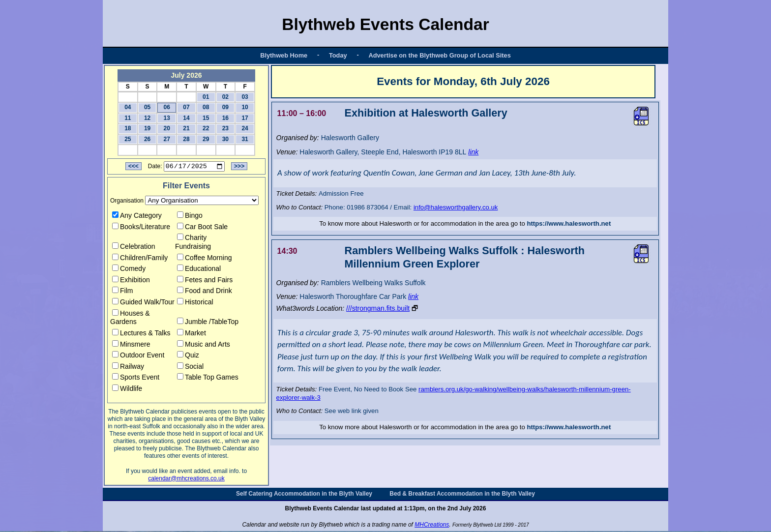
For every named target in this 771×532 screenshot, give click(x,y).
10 (245, 107)
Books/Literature (141, 228)
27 (167, 139)
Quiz (188, 356)
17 (245, 118)
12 (147, 118)
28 (186, 139)
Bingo (190, 217)
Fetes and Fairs (205, 281)
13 (167, 118)
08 (206, 107)
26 (147, 139)
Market (192, 334)
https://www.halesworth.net (569, 223)
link (473, 152)
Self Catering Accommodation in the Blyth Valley (304, 495)
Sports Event (136, 379)
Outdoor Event (138, 356)
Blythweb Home (284, 55)
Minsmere (131, 345)
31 (245, 139)
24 (245, 128)
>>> (239, 168)
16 (225, 118)
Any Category (137, 217)
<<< (133, 168)
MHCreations (432, 526)
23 (225, 128)
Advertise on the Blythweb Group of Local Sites (439, 55)
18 (128, 128)
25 (128, 139)
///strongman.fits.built (378, 308)
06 (167, 107)
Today (338, 55)
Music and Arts (204, 345)
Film (122, 292)
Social (190, 368)
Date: (155, 168)
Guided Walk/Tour (143, 303)
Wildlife (127, 390)
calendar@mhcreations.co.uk (186, 479)
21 (186, 128)
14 (186, 118)
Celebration (134, 248)
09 (225, 107)
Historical (195, 303)
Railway (128, 368)
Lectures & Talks (141, 334)
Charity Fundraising (193, 243)
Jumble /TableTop (208, 323)
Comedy (129, 270)
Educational (199, 270)
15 (206, 118)
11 (128, 118)
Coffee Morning (204, 259)
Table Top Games (208, 379)
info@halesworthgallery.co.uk (456, 207)
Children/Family (140, 259)
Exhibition (131, 281)
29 (206, 139)
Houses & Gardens (130, 319)
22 (206, 128)
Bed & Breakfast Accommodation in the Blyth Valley (462, 495)
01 (206, 97)
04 (128, 107)
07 (186, 107)
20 (167, 128)
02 (225, 97)
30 (225, 139)
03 (245, 97)
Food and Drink (205, 292)
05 (147, 107)
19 (147, 128)
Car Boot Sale (202, 228)
